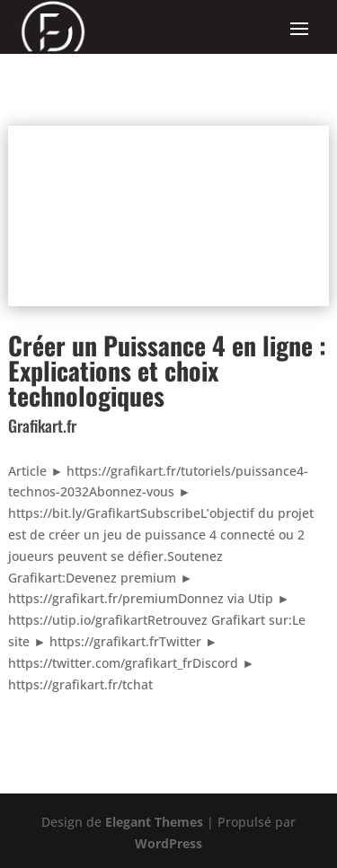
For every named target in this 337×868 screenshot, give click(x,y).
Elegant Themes (154, 822)
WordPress (168, 843)
